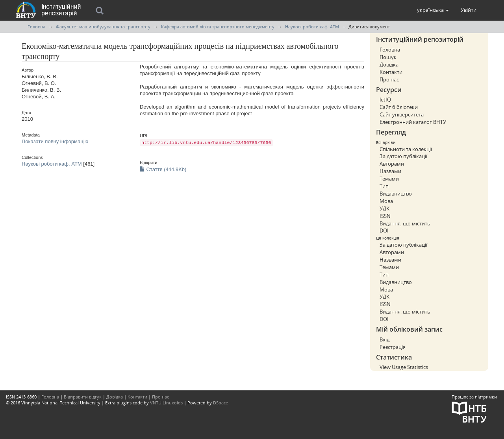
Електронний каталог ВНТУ (413, 122)
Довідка (389, 65)
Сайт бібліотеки (399, 107)
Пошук (388, 57)
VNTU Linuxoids (166, 403)
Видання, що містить (405, 223)
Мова (386, 201)
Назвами (390, 171)
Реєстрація (393, 347)
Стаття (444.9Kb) (163, 169)
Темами (389, 179)
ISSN (385, 216)
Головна (36, 27)
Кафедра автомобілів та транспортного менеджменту (218, 27)
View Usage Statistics (404, 367)
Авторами (392, 164)
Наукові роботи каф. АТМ (312, 27)
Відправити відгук (83, 397)
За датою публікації (403, 156)
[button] (433, 10)
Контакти (391, 72)
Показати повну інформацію (55, 141)
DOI (384, 231)
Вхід (384, 339)
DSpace (220, 403)
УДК (384, 208)
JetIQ (385, 100)
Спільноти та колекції (406, 149)
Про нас (389, 79)
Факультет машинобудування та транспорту (103, 27)
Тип (384, 186)
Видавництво (396, 194)
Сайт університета (402, 114)
